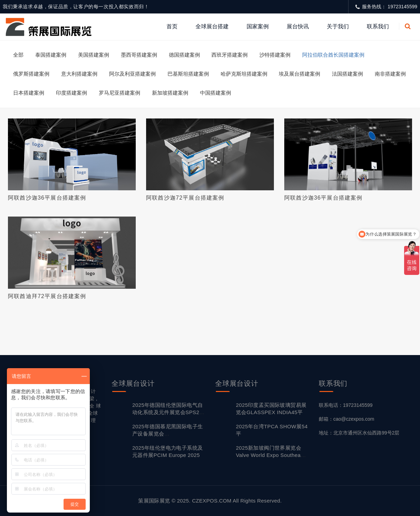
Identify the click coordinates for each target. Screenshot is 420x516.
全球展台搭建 (212, 26)
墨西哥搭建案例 (139, 55)
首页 (172, 26)
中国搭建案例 (216, 93)
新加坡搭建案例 (170, 93)
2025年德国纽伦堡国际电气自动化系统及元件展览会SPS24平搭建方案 (168, 412)
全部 (18, 55)
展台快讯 (298, 26)
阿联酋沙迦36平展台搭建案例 (47, 198)
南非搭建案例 (390, 74)
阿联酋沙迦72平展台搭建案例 (185, 198)
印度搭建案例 (71, 93)
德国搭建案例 (184, 55)
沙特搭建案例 (275, 55)
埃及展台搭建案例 (299, 74)
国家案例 (258, 26)
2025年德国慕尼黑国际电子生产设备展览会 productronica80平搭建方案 (168, 434)
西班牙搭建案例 (230, 55)
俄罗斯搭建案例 (31, 74)
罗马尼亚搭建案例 (120, 93)
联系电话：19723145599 (346, 405)
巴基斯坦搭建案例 (188, 74)
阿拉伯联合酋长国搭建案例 (333, 55)
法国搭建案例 (347, 74)
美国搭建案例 (94, 55)
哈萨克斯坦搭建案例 (244, 74)
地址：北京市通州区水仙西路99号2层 (359, 433)
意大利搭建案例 (79, 74)
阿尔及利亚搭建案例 (132, 74)
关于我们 (338, 26)
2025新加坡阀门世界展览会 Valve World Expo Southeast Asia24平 (270, 455)
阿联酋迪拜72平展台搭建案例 (47, 296)
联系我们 (378, 26)
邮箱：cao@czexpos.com (346, 419)
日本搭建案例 (29, 93)
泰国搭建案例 (51, 55)
